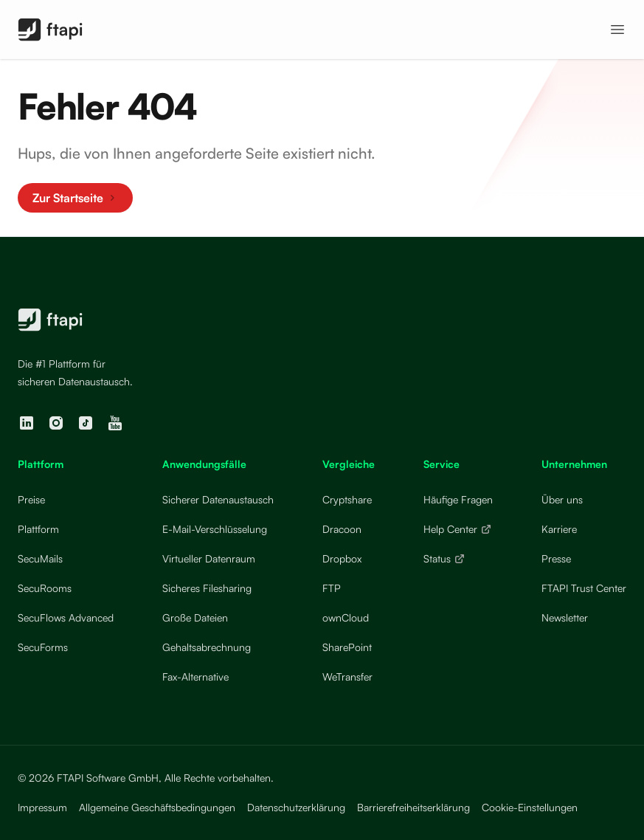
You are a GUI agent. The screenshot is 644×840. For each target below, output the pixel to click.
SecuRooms (45, 588)
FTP (332, 588)
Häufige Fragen (458, 499)
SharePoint (347, 647)
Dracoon (342, 529)
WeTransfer (347, 677)
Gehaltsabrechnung (207, 647)
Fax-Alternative (195, 677)
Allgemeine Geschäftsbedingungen (157, 807)
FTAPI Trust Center (584, 588)
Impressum (42, 807)
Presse (556, 558)
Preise (31, 499)
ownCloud (346, 617)
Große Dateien (195, 617)
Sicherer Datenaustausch (218, 499)
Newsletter (565, 617)
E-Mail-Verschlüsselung (215, 529)
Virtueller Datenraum (209, 558)
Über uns (562, 499)
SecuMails (40, 558)
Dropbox (342, 558)
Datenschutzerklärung (296, 807)
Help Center (458, 529)
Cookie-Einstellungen (530, 807)
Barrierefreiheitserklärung (413, 807)
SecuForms (43, 647)
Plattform (38, 529)
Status (444, 558)
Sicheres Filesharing (207, 588)
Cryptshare (347, 499)
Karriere (559, 529)
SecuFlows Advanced (66, 617)
